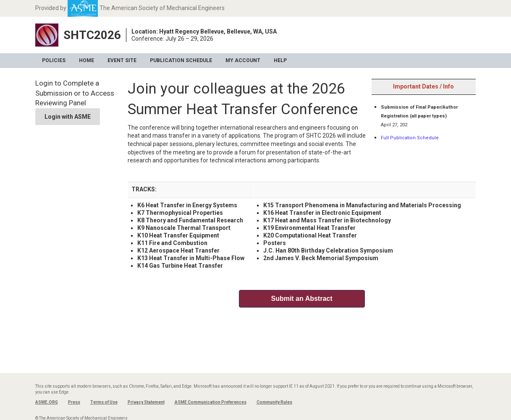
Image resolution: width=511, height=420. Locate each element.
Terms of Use (104, 402)
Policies (54, 60)
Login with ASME (68, 117)
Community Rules (274, 402)
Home (86, 60)
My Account (243, 60)
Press (74, 402)
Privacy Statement (146, 402)
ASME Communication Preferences (211, 402)
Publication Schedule (181, 60)
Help (280, 60)
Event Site (122, 60)
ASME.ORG (47, 402)
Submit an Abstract (301, 299)
